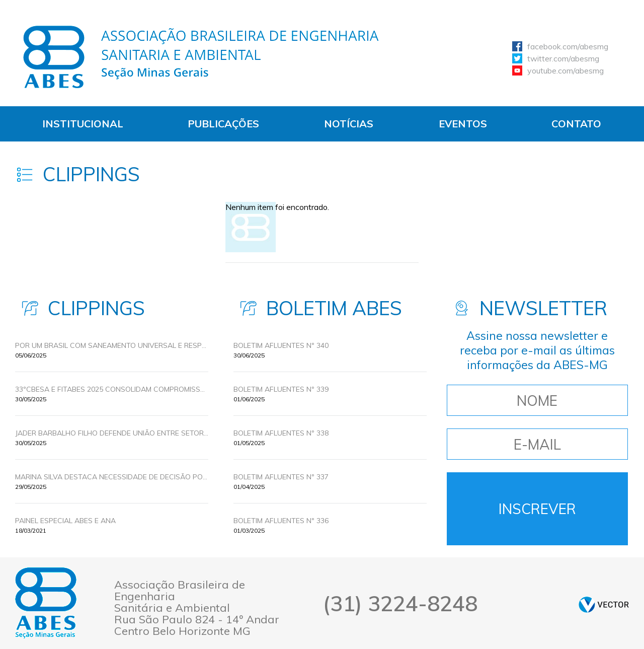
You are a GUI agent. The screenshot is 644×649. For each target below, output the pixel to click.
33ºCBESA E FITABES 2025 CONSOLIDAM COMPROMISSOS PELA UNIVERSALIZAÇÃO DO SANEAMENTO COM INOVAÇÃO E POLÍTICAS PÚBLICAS (112, 389)
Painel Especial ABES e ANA (65, 521)
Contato (576, 124)
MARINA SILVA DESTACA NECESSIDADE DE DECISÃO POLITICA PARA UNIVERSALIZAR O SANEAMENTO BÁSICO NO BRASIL (112, 477)
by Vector (604, 604)
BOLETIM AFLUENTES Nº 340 (281, 345)
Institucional (83, 124)
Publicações (223, 124)
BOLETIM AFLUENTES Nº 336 (281, 521)
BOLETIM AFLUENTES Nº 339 (281, 389)
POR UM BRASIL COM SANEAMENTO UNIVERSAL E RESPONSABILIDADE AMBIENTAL (112, 345)
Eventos (463, 124)
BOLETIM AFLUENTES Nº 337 (281, 477)
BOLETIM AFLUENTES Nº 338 (281, 433)
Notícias (349, 124)
